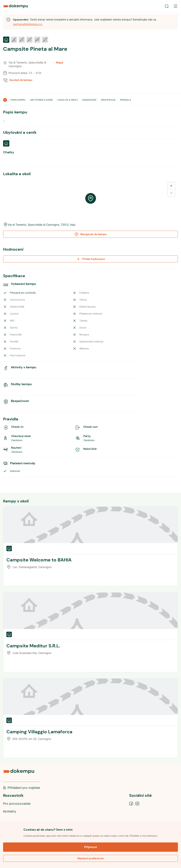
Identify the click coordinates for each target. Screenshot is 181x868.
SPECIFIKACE (108, 100)
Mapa (58, 63)
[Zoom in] (171, 186)
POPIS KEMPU (18, 100)
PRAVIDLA (126, 100)
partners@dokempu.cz (28, 24)
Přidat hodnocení (90, 259)
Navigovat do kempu (90, 234)
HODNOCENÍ (89, 100)
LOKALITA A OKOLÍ (68, 100)
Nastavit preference (90, 858)
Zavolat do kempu (21, 80)
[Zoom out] (171, 193)
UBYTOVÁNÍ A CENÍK (41, 100)
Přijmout (91, 847)
